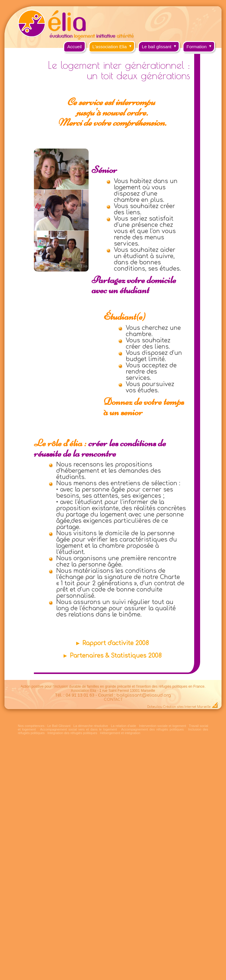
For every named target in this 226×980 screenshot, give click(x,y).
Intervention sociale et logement (162, 726)
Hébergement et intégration (120, 733)
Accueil (74, 47)
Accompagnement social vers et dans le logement (79, 729)
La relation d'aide (124, 726)
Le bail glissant (161, 45)
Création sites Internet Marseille (187, 707)
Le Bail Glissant (59, 726)
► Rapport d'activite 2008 (112, 643)
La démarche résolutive (91, 726)
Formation (201, 45)
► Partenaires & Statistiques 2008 (112, 656)
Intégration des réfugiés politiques (72, 733)
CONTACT (113, 700)
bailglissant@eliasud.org (144, 695)
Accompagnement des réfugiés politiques (152, 729)
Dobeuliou (155, 707)
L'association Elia (114, 45)
